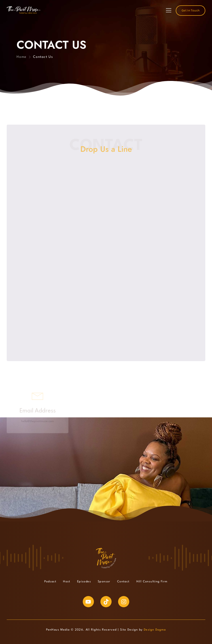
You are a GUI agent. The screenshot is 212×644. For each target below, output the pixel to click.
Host (67, 582)
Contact (123, 582)
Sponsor (104, 582)
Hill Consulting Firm (152, 582)
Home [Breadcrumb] (21, 57)
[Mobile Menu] (169, 11)
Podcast (50, 582)
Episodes (84, 582)
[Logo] (24, 10)
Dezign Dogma (155, 630)
